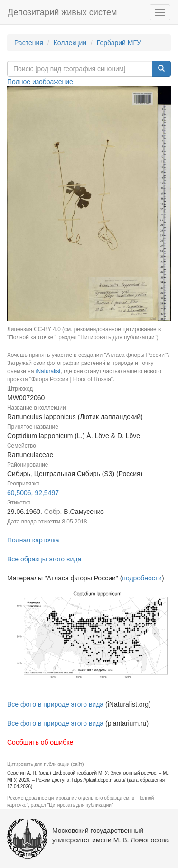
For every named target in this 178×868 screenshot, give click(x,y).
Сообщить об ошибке (40, 742)
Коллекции (70, 43)
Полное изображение (40, 82)
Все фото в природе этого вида (55, 704)
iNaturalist (48, 371)
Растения (29, 43)
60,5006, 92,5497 (33, 493)
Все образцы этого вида (44, 559)
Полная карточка (33, 540)
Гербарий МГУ (119, 43)
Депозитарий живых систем (62, 12)
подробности (142, 578)
